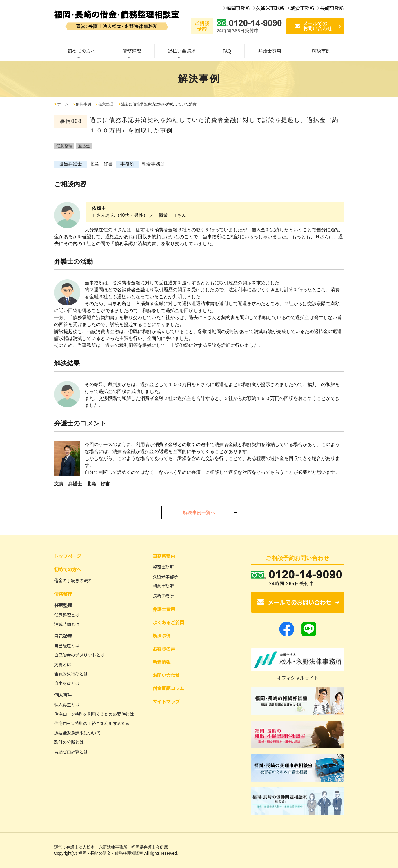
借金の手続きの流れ (73, 580)
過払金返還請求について (77, 733)
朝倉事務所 (163, 586)
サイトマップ (166, 701)
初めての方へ (68, 569)
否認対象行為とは (71, 674)
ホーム (63, 104)
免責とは (63, 664)
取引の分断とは (69, 742)
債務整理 (63, 594)
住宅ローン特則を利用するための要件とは (94, 714)
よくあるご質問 (169, 622)
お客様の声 (164, 649)
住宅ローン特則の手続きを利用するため (92, 723)
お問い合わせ (166, 675)
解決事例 (83, 104)
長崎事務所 (163, 595)
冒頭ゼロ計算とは (71, 752)
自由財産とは (67, 683)
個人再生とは (67, 704)
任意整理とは (67, 615)
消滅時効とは (67, 624)
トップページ (68, 556)
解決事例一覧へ (199, 513)
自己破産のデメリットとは (79, 655)
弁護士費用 (164, 609)
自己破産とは (67, 646)
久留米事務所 (165, 577)
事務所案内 (164, 556)
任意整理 (106, 104)
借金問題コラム (169, 688)
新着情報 (162, 662)
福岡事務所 (163, 567)
